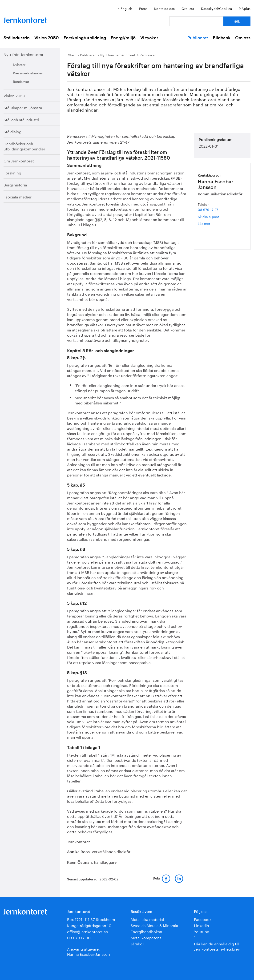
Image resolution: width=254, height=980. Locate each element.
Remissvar (21, 81)
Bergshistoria (15, 184)
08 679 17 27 (208, 209)
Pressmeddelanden (28, 73)
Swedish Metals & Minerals (154, 925)
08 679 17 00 (79, 937)
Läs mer (211, 223)
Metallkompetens (146, 937)
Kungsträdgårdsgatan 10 (89, 925)
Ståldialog (12, 131)
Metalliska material (147, 919)
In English (124, 8)
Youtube (202, 931)
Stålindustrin (17, 38)
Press (143, 8)
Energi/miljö (123, 38)
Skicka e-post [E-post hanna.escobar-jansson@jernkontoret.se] (208, 216)
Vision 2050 (47, 38)
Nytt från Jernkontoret (23, 54)
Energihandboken (146, 931)
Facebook (203, 919)
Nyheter (19, 64)
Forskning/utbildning (85, 38)
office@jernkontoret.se (87, 931)
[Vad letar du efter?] (196, 21)
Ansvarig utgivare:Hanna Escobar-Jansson (89, 951)
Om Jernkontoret (19, 160)
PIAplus (245, 8)
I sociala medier (18, 196)
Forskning (12, 172)
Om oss (243, 38)
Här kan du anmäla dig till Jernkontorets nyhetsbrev (217, 946)
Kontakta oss (164, 8)
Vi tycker (149, 38)
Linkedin (202, 925)
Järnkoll (137, 943)
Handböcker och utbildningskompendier (24, 146)
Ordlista (188, 8)
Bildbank (222, 38)
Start (72, 55)
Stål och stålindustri (21, 119)
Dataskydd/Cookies (216, 8)
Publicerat (198, 38)
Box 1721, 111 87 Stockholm (91, 919)
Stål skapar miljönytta (23, 107)
